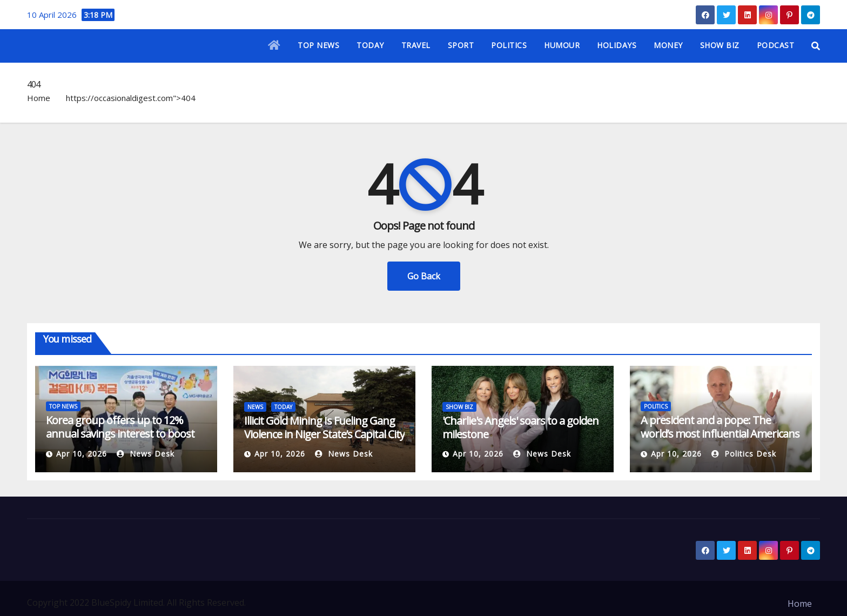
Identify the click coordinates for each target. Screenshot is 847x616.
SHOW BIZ (720, 45)
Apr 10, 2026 (82, 454)
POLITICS (509, 45)
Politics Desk (744, 454)
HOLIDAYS (617, 45)
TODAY (370, 45)
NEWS (255, 407)
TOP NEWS (318, 45)
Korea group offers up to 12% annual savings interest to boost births (120, 434)
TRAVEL (416, 45)
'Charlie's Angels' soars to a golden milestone (520, 427)
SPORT (461, 45)
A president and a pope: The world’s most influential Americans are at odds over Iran (720, 434)
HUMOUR (562, 45)
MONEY (668, 45)
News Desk (146, 454)
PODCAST (776, 45)
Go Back (424, 276)
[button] (816, 46)
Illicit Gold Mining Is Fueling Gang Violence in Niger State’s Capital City (324, 427)
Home (39, 98)
